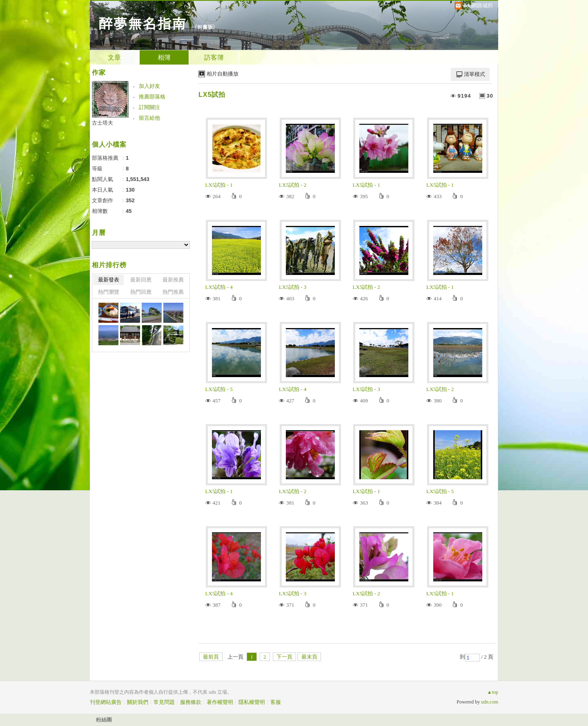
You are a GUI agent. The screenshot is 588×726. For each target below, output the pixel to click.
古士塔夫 (102, 123)
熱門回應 (141, 292)
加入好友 (149, 86)
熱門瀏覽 (109, 292)
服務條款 (191, 702)
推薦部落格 (152, 97)
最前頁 (211, 657)
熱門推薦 (173, 292)
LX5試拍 (212, 95)
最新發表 (109, 280)
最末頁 (309, 657)
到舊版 (205, 27)
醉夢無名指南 (142, 23)
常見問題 (164, 702)
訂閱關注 (149, 107)
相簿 (164, 57)
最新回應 (141, 280)
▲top (493, 692)
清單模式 (474, 74)
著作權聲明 (220, 702)
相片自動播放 (223, 74)
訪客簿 (214, 57)
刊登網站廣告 (106, 702)
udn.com (490, 702)
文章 (114, 57)
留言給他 (149, 118)
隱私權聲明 (252, 702)
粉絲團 (104, 720)
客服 (276, 702)
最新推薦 (173, 280)
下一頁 (284, 657)
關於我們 (138, 702)
